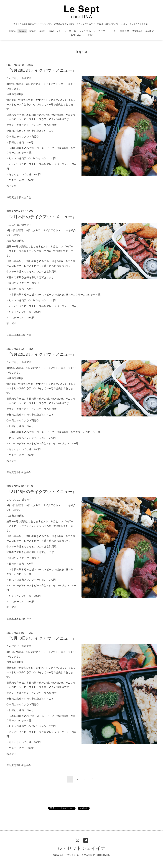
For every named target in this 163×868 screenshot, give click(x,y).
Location (149, 31)
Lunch (42, 31)
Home (13, 31)
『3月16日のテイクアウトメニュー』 (42, 638)
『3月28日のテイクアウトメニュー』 (42, 70)
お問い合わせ (78, 35)
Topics (22, 31)
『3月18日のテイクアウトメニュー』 (42, 492)
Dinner (32, 31)
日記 (90, 35)
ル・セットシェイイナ (82, 848)
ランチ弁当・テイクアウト (93, 31)
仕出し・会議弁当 (120, 31)
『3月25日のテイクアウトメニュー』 (42, 217)
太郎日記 (137, 31)
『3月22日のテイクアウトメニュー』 (42, 354)
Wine (51, 31)
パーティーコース (67, 31)
